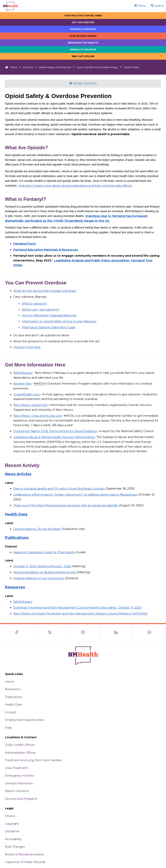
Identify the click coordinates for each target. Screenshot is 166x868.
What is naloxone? (34, 304)
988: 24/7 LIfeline (83, 56)
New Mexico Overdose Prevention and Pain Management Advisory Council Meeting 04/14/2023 (80, 614)
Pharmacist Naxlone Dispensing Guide (49, 327)
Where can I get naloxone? (41, 310)
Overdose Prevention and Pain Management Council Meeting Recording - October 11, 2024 (77, 608)
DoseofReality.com (27, 394)
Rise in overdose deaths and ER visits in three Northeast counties (59, 489)
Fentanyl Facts (25, 244)
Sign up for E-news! (83, 36)
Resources (15, 587)
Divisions (28, 67)
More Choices (83, 84)
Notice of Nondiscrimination (25, 854)
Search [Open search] (157, 6)
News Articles (18, 474)
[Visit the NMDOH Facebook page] (17, 633)
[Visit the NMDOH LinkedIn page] (116, 633)
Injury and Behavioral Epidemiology (97, 67)
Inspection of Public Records (25, 862)
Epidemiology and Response (55, 67)
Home (14, 67)
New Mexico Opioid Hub (30, 405)
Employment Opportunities (24, 720)
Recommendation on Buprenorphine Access (45, 572)
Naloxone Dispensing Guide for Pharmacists (44, 552)
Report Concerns (17, 791)
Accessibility (13, 839)
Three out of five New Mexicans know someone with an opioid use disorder (66, 505)
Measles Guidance (83, 29)
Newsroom (13, 689)
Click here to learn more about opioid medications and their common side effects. (75, 186)
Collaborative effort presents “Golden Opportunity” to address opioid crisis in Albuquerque (75, 495)
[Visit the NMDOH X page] (50, 633)
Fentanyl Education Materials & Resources (46, 250)
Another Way (23, 384)
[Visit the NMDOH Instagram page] (83, 633)
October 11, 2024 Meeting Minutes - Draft (42, 566)
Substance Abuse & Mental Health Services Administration (54, 437)
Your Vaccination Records (83, 16)
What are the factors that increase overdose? (45, 291)
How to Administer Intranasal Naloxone (49, 315)
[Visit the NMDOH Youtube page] (149, 633)
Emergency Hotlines (19, 776)
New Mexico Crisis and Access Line (38, 416)
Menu (140, 6)
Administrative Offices (20, 753)
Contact (11, 712)
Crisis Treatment (16, 768)
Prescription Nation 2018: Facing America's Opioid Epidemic (55, 431)
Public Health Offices (20, 745)
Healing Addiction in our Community (39, 578)
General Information (19, 783)
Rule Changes (15, 847)
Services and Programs (21, 799)
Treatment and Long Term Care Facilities (33, 760)
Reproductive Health (83, 43)
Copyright (12, 824)
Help (8, 728)
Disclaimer (12, 831)
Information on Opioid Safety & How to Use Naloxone (59, 321)
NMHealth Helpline (83, 49)
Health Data (16, 514)
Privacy (10, 816)
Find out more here (27, 347)
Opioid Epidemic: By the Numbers (37, 529)
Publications (17, 538)
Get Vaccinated (83, 22)
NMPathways (23, 373)
